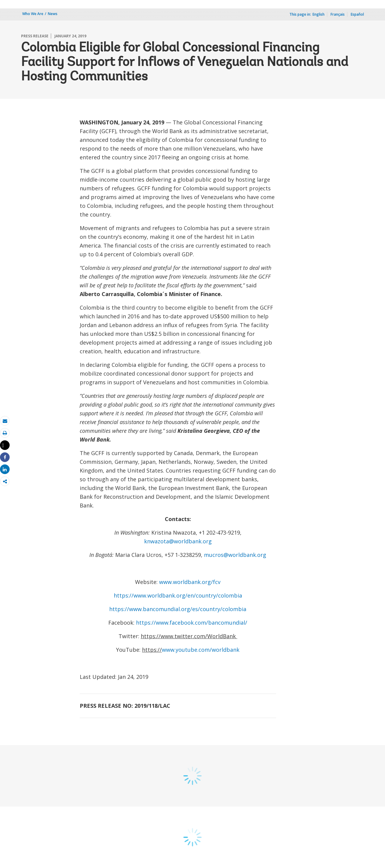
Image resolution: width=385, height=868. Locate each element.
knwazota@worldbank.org (178, 541)
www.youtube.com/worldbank (201, 650)
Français (338, 14)
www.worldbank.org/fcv (190, 582)
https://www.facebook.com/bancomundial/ (192, 623)
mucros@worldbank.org (235, 555)
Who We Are (33, 14)
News (53, 14)
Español (357, 14)
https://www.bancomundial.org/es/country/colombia (178, 609)
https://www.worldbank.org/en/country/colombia (178, 595)
